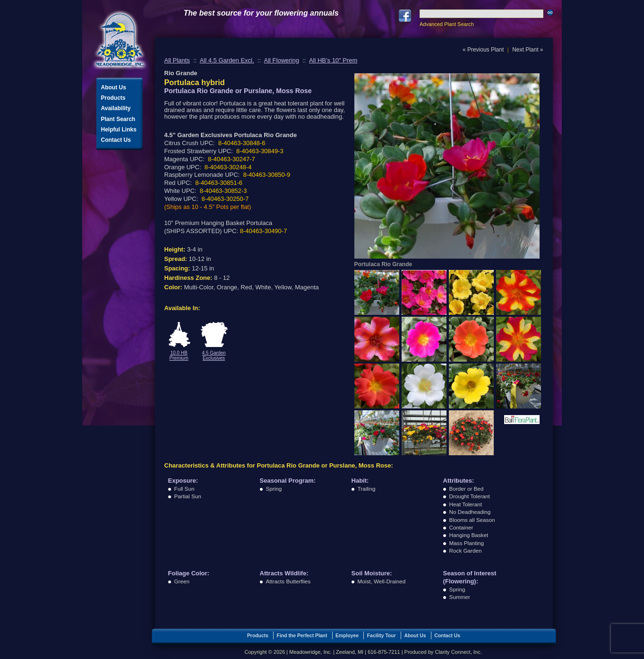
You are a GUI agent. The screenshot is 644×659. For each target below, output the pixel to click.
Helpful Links (119, 130)
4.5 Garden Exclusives (214, 356)
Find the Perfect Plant (302, 636)
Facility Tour (382, 636)
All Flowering (282, 60)
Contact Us (116, 140)
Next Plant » (528, 50)
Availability (116, 108)
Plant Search (118, 119)
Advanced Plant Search (447, 24)
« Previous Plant (483, 50)
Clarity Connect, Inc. (458, 652)
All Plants (177, 60)
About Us (114, 87)
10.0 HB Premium (179, 356)
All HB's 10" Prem (333, 60)
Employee (347, 636)
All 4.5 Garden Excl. (227, 60)
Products (113, 98)
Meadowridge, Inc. (120, 40)
